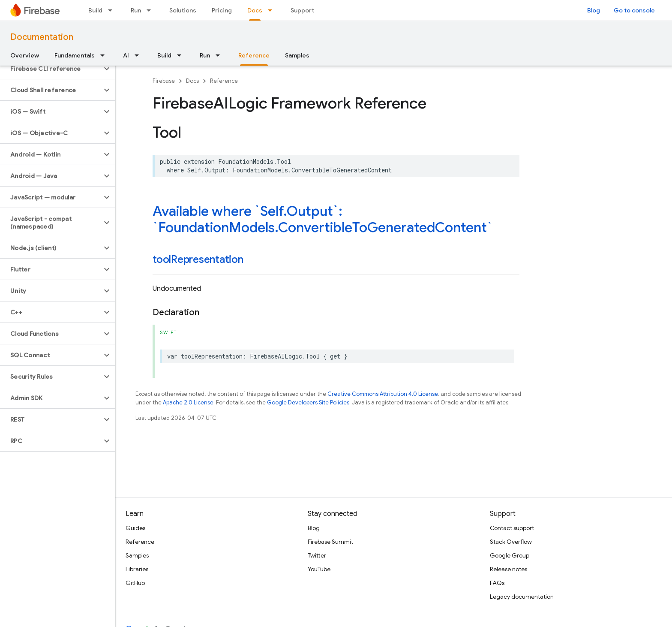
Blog (594, 10)
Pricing (222, 10)
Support (302, 10)
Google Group (510, 555)
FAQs (497, 583)
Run (136, 10)
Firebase (164, 81)
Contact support (512, 528)
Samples (297, 55)
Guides (135, 528)
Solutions (183, 10)
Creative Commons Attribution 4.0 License (383, 394)
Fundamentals (75, 55)
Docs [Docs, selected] (255, 10)
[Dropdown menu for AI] (139, 55)
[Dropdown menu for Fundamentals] (105, 55)
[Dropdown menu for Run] (151, 10)
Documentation (42, 37)
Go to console (634, 10)
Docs (192, 81)
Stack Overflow (511, 542)
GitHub (135, 583)
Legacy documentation (522, 597)
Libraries (137, 569)
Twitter (317, 555)
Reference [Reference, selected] (254, 55)
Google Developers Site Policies (308, 402)
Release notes (508, 569)
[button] (51, 69)
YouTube (319, 569)
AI (126, 55)
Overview (25, 55)
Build (95, 10)
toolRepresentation (198, 259)
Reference (224, 81)
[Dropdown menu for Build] (113, 10)
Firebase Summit (330, 542)
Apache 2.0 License (188, 402)
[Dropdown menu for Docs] (273, 10)
